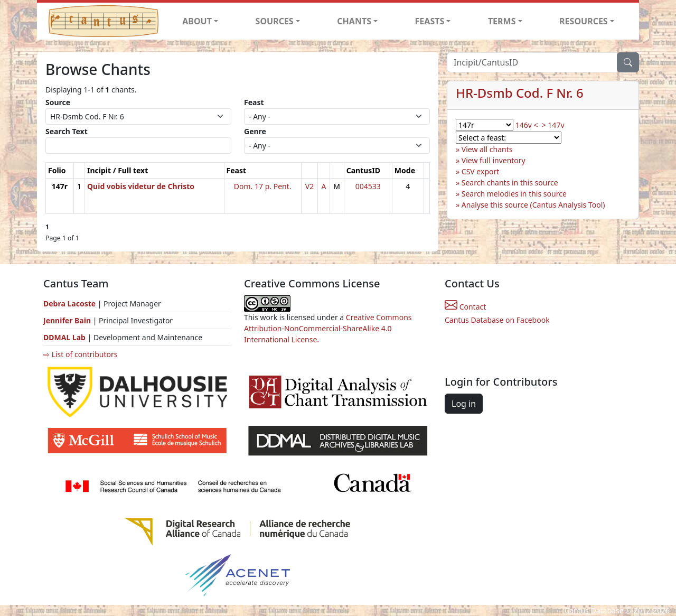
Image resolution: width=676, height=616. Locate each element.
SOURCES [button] (275, 21)
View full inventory (494, 160)
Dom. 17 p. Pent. (263, 186)
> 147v (553, 125)
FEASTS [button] (430, 21)
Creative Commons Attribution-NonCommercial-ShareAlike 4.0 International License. (328, 328)
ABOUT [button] (197, 21)
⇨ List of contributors (80, 354)
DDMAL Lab (64, 337)
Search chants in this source (510, 183)
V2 (309, 186)
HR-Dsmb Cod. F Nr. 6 (520, 93)
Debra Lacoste (69, 304)
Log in (464, 404)
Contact (465, 307)
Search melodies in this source (514, 194)
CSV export (481, 171)
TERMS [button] (502, 21)
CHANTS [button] (354, 21)
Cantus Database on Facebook (497, 320)
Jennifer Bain (68, 320)
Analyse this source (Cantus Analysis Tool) (533, 205)
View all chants (487, 149)
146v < (527, 125)
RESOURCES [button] (584, 21)
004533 (368, 186)
